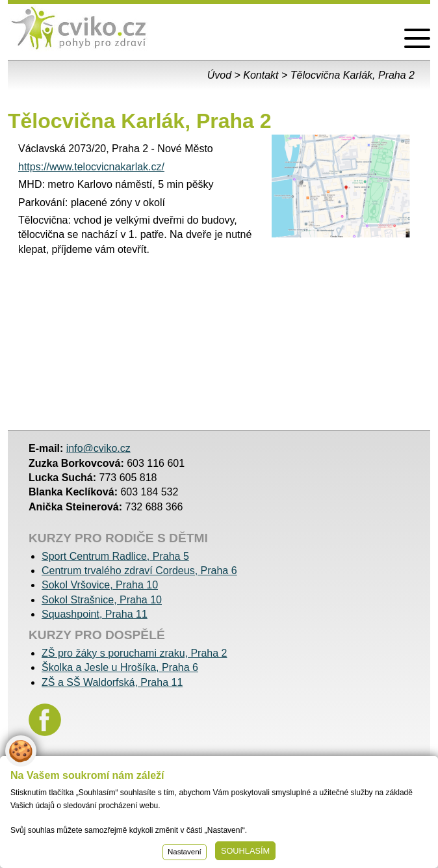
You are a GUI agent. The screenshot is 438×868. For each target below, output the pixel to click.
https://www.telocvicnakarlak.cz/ (91, 167)
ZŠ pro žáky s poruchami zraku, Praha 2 (134, 653)
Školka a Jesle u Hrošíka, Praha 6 (120, 667)
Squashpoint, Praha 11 (95, 614)
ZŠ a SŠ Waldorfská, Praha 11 (112, 682)
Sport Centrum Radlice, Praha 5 (115, 556)
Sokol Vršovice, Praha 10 (100, 585)
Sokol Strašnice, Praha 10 (102, 600)
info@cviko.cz (98, 448)
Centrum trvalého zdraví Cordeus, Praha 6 (139, 571)
